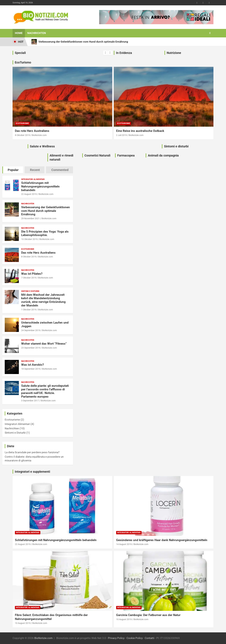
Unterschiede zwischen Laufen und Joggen (45, 324)
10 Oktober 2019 (29, 239)
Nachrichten (37, 33)
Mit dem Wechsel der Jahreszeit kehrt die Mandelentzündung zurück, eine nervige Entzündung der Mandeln (43, 300)
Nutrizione (174, 53)
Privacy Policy (116, 638)
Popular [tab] (13, 170)
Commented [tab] (60, 170)
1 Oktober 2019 (29, 310)
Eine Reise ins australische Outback (140, 131)
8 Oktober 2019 (22, 135)
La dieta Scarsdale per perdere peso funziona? (32, 452)
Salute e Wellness (42, 146)
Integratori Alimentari (33, 179)
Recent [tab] (35, 170)
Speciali (20, 53)
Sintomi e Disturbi (30, 291)
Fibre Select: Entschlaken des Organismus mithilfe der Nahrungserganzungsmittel (51, 617)
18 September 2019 (31, 369)
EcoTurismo (23, 62)
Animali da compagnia (163, 155)
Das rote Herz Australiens (32, 131)
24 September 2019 (31, 330)
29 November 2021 (30, 218)
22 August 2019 (29, 194)
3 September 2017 (30, 401)
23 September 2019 (31, 348)
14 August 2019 (124, 544)
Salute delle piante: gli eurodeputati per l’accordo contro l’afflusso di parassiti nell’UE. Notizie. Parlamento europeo (45, 391)
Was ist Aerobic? (32, 365)
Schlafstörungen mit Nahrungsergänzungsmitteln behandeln (40, 186)
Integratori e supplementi (32, 472)
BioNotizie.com (39, 135)
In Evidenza (124, 53)
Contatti (149, 638)
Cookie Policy (135, 638)
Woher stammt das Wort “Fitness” (44, 344)
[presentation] (105, 53)
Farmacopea (126, 155)
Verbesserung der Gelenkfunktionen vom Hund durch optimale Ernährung (46, 211)
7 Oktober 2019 (29, 278)
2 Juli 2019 (121, 135)
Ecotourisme (22, 123)
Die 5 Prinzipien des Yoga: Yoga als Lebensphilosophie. (45, 233)
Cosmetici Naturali (97, 155)
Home (19, 33)
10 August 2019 (23, 623)
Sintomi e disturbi (176, 146)
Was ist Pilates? (32, 274)
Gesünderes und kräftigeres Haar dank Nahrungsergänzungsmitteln (162, 540)
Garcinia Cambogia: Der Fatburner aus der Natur (148, 615)
